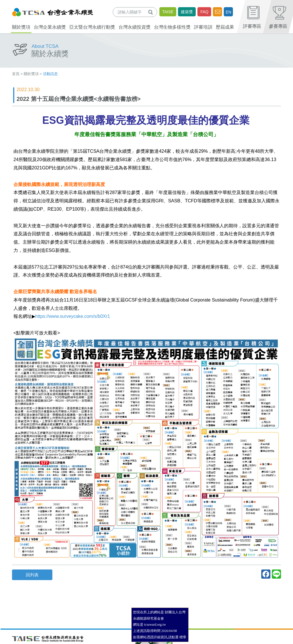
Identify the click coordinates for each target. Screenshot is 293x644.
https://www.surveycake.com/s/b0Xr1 (73, 316)
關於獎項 (31, 74)
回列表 (32, 575)
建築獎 (187, 12)
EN (228, 12)
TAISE (168, 12)
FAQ (204, 12)
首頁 (16, 74)
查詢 (152, 12)
